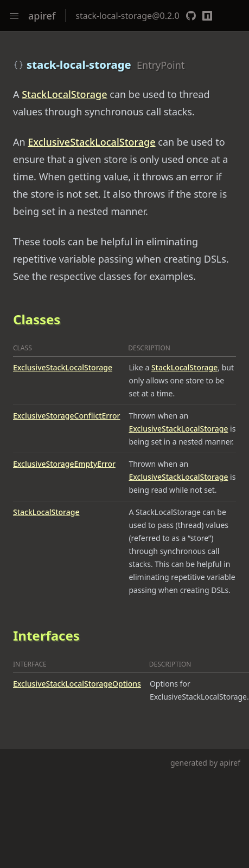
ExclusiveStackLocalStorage (91, 142)
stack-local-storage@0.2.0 (127, 16)
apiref (42, 16)
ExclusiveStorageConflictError (66, 416)
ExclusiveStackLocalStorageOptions (77, 684)
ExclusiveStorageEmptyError (64, 464)
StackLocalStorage (64, 94)
